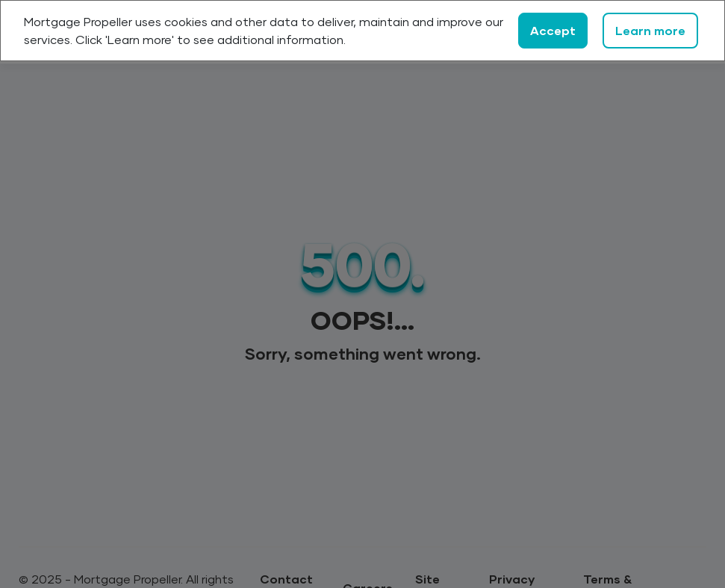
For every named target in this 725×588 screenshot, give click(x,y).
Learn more (650, 30)
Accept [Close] (553, 30)
